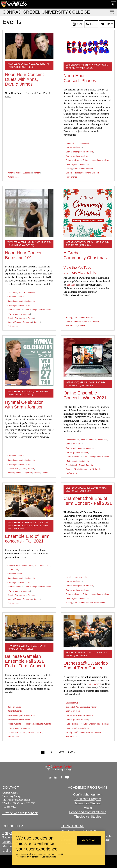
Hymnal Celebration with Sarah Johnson (24, 405)
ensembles (102, 440)
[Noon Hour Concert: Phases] (88, 46)
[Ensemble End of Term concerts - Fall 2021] (29, 501)
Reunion (82, 326)
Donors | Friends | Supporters (20, 173)
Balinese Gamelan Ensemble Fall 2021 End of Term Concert (25, 661)
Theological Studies (88, 817)
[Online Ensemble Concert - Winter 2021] (88, 358)
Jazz (83, 440)
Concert (37, 173)
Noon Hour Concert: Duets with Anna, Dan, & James (25, 79)
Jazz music (12, 293)
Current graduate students (77, 156)
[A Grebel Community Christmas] (88, 213)
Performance (13, 177)
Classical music (73, 440)
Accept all (89, 840)
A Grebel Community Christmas (85, 255)
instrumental (13, 570)
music (69, 143)
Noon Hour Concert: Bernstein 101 (25, 255)
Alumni (82, 169)
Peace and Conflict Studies (88, 812)
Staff (75, 169)
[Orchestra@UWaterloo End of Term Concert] (88, 631)
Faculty (69, 169)
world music (91, 440)
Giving (7, 851)
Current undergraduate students (80, 152)
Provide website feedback (20, 813)
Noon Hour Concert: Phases (80, 78)
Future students (73, 160)
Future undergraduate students (96, 160)
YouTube (71, 285)
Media (95, 469)
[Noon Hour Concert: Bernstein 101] (29, 213)
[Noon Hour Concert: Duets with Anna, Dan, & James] (29, 46)
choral (77, 577)
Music (88, 808)
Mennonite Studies (88, 803)
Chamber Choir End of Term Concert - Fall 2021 (88, 501)
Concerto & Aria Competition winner (81, 707)
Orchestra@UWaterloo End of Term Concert (86, 666)
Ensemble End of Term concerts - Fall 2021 (27, 539)
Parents (89, 169)
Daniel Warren (94, 684)
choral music (28, 565)
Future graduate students (78, 165)
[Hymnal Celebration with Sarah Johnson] (29, 362)
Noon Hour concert (81, 143)
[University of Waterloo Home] (14, 4)
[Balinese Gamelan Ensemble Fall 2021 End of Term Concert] (29, 628)
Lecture (45, 473)
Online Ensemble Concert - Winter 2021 (85, 395)
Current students (73, 147)
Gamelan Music (14, 707)
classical (70, 577)
